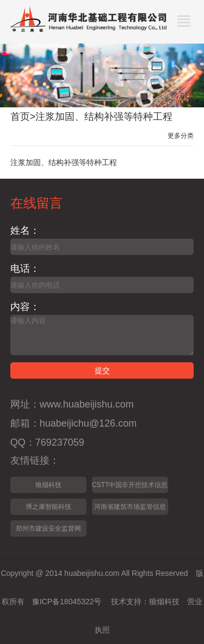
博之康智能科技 (48, 507)
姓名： (25, 230)
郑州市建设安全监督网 (48, 528)
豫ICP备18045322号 (67, 602)
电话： (25, 269)
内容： (25, 307)
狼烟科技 (48, 485)
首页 (20, 117)
